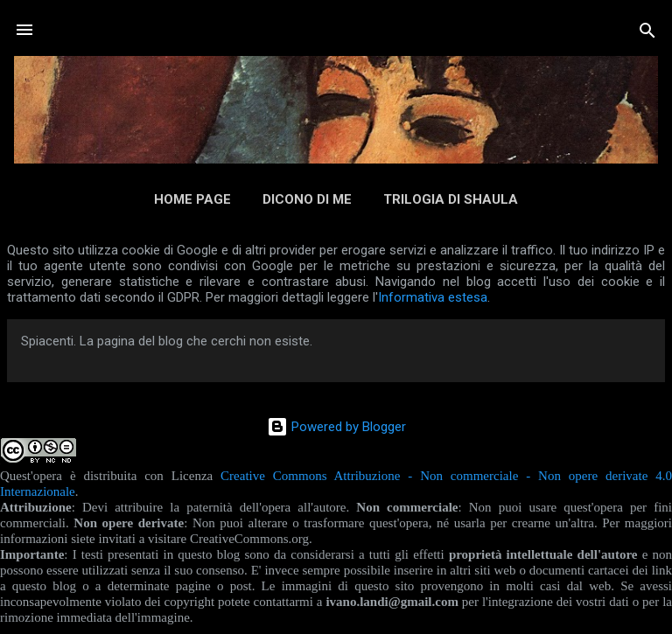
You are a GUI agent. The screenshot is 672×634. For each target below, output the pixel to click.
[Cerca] (647, 32)
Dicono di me (307, 199)
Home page (192, 199)
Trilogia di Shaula (451, 199)
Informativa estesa (433, 297)
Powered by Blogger (336, 427)
